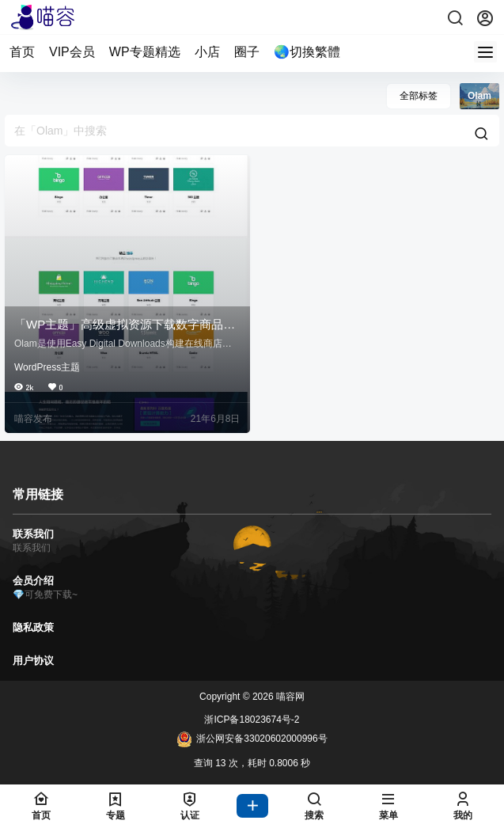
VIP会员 (72, 52)
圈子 (247, 52)
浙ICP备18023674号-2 (252, 720)
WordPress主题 (47, 367)
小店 (207, 52)
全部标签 (419, 96)
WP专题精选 (145, 52)
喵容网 (289, 697)
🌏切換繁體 (307, 52)
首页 (22, 52)
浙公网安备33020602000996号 (252, 739)
